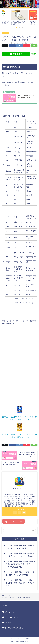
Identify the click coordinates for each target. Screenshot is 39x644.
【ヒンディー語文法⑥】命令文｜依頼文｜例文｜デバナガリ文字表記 (20, 547)
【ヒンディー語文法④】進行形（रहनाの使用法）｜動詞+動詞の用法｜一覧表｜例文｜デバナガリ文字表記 (21, 564)
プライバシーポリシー (12, 617)
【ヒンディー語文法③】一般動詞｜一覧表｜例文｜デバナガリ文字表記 (20, 574)
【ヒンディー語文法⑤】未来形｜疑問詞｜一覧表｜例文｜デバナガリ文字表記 (20, 555)
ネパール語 (5, 33)
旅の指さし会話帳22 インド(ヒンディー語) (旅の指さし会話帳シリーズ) (20, 435)
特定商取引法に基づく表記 (14, 628)
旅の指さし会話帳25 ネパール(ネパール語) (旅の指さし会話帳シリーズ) (20, 417)
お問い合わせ (9, 612)
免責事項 (8, 623)
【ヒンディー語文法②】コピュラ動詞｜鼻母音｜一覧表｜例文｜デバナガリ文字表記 (20, 583)
